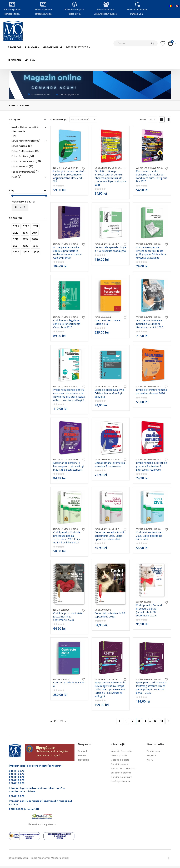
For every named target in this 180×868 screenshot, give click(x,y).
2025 (26, 252)
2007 (16, 226)
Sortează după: (59, 120)
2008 (26, 226)
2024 (16, 252)
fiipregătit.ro (45, 747)
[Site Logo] (13, 31)
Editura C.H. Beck (20, 156)
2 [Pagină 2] (132, 721)
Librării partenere (120, 781)
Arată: (143, 120)
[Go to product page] (69, 146)
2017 (34, 233)
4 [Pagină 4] (146, 721)
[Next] (168, 721)
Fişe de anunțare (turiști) (23, 172)
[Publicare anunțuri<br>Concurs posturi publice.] (106, 5)
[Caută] (153, 43)
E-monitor (15, 47)
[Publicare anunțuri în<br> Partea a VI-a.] (137, 5)
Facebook (168, 858)
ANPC (150, 760)
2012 (16, 233)
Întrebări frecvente (121, 751)
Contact (82, 751)
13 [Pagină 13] (162, 721)
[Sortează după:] (83, 119)
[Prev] (119, 721)
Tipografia (84, 760)
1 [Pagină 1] (126, 721)
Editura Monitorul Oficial (23, 141)
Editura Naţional (103, 168)
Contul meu (153, 751)
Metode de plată (120, 760)
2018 (16, 239)
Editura (30, 60)
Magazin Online (53, 47)
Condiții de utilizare (121, 777)
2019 (25, 239)
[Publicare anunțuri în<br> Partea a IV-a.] (74, 5)
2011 (36, 226)
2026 (36, 252)
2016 (25, 233)
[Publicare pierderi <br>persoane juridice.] (43, 5)
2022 (25, 246)
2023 (36, 246)
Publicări (31, 47)
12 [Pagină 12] (155, 721)
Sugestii (151, 755)
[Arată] (152, 119)
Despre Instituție (77, 47)
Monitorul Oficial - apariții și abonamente (25, 129)
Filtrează (20, 207)
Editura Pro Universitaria (66, 168)
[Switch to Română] (171, 6)
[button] (162, 119)
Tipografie (14, 60)
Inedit (14, 177)
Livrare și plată (119, 755)
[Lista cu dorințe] (163, 43)
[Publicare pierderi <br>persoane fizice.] (12, 5)
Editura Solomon (103, 317)
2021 (16, 246)
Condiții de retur (120, 764)
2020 (35, 239)
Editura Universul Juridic (66, 244)
